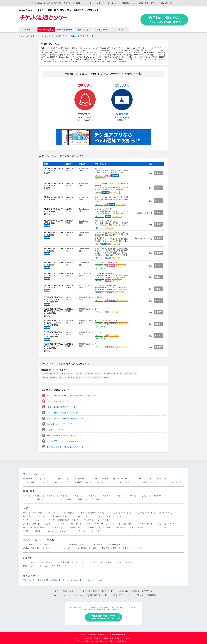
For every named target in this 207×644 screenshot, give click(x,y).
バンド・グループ (78, 479)
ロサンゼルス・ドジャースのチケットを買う (85, 580)
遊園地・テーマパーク (132, 548)
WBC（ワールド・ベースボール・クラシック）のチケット (71, 396)
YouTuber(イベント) (116, 544)
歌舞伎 (81, 499)
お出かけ (28, 558)
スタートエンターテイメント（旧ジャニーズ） (111, 479)
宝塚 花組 (37, 496)
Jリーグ (40, 520)
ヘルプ (120, 30)
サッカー (27, 520)
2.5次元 (133, 496)
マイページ (102, 30)
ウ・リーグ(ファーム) (143, 513)
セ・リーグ (37, 513)
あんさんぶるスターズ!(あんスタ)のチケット (65, 447)
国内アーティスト (30, 479)
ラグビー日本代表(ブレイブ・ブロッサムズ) (83, 527)
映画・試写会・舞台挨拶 (86, 548)
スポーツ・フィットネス (101, 562)
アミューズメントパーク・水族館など (39, 562)
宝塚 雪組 (65, 496)
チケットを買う (46, 30)
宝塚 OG (120, 496)
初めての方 (83, 30)
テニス (61, 524)
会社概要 (135, 591)
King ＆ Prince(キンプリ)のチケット (62, 424)
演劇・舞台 (29, 491)
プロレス (50, 531)
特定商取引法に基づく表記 (103, 595)
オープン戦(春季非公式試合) (92, 513)
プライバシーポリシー (61, 595)
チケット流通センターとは (67, 591)
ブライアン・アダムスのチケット (88, 373)
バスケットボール (145, 524)
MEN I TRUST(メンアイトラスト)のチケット (120, 373)
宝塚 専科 (107, 496)
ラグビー (55, 527)
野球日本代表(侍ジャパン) (61, 516)
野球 (25, 513)
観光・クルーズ (124, 562)
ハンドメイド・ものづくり (55, 566)
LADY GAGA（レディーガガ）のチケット (57, 373)
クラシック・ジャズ (172, 482)
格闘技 (37, 531)
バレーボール (76, 524)
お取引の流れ (122, 591)
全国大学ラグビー (159, 527)
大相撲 (26, 531)
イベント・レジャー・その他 (38, 540)
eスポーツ (98, 544)
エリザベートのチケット (57, 430)
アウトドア (80, 562)
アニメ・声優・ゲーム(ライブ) (36, 482)
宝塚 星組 (79, 496)
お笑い (145, 496)
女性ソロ (61, 479)
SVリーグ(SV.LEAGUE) (97, 524)
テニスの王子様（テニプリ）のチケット (63, 441)
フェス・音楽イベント (103, 482)
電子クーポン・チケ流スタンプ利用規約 (137, 595)
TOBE (139, 479)
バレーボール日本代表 (122, 524)
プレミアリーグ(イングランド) (97, 520)
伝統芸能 (68, 499)
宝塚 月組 (51, 496)
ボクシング (64, 531)
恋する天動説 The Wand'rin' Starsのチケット (65, 418)
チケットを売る (65, 30)
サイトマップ (81, 595)
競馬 (98, 531)
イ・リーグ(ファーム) (119, 513)
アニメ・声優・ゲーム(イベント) (74, 544)
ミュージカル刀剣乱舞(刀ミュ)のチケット (64, 413)
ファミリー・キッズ (61, 548)
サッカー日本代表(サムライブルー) (63, 520)
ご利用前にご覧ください (164, 19)
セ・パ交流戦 (69, 513)
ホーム (28, 30)
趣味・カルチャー (30, 566)
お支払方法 (147, 591)
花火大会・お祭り (109, 548)
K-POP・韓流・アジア (128, 482)
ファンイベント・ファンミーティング (39, 544)
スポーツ (28, 508)
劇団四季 (157, 496)
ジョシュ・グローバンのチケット (97, 378)
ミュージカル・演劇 (31, 499)
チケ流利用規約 (90, 591)
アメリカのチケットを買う (34, 580)
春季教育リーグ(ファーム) (34, 516)
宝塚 (25, 496)
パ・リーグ (53, 513)
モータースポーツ (82, 531)
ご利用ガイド (106, 591)
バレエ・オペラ (52, 499)
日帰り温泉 (65, 562)
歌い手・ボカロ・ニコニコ (168, 479)
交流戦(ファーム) (165, 513)
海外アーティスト (150, 482)
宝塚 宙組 (93, 496)
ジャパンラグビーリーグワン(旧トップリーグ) (126, 527)
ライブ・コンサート (34, 474)
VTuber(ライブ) (81, 482)
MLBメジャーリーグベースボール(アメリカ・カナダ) (100, 516)
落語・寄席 (94, 499)
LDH (149, 479)
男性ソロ (48, 479)
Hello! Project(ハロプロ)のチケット (61, 407)
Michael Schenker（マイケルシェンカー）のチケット (62, 378)
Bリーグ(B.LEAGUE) (167, 524)
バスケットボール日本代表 (34, 527)
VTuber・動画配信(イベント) (35, 548)
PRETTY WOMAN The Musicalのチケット (64, 435)
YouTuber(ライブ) (62, 482)
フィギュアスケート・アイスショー (38, 524)
